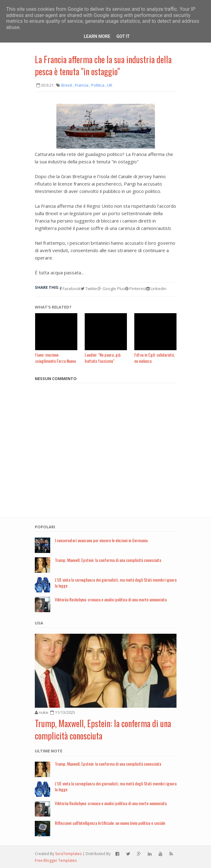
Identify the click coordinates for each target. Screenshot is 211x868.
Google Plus (112, 289)
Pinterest (136, 289)
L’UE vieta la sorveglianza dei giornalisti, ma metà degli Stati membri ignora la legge (116, 583)
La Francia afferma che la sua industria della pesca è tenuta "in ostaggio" (103, 65)
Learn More (97, 36)
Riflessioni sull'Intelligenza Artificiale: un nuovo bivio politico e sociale (110, 823)
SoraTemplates (68, 854)
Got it (123, 36)
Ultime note (49, 751)
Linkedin (156, 289)
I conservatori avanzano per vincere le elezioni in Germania (101, 540)
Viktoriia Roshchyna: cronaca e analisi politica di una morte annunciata (111, 599)
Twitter (89, 289)
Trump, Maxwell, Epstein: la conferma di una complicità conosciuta (108, 560)
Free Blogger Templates (56, 860)
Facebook (70, 289)
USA (39, 623)
